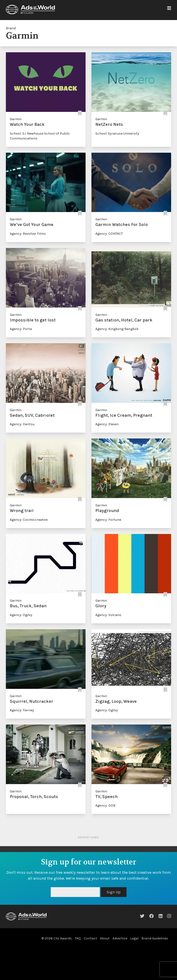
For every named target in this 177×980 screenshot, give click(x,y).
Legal (134, 938)
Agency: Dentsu (22, 424)
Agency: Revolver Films (28, 234)
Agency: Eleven (107, 424)
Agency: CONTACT (109, 234)
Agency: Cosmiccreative (29, 520)
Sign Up (114, 892)
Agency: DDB (105, 805)
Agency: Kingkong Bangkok (117, 329)
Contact (90, 938)
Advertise (120, 938)
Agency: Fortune (108, 520)
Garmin (16, 119)
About (105, 938)
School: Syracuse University (117, 133)
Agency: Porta (21, 329)
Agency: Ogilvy (21, 615)
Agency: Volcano (108, 615)
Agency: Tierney (22, 710)
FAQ (78, 938)
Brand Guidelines (155, 938)
